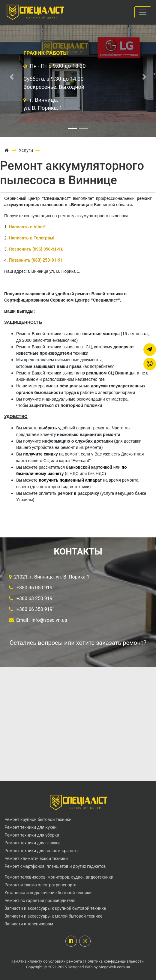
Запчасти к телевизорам (29, 924)
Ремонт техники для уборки (32, 835)
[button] (12, 77)
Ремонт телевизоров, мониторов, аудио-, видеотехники (59, 877)
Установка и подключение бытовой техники (48, 893)
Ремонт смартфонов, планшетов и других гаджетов (55, 866)
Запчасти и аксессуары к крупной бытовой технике (55, 908)
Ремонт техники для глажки (32, 843)
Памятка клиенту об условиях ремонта (47, 961)
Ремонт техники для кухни (31, 827)
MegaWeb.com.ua (114, 967)
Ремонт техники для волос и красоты (41, 851)
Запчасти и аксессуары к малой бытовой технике (53, 916)
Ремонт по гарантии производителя (40, 900)
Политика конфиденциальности (114, 961)
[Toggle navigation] (143, 12)
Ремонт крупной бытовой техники (38, 819)
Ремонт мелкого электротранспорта (40, 885)
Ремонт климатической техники (36, 858)
